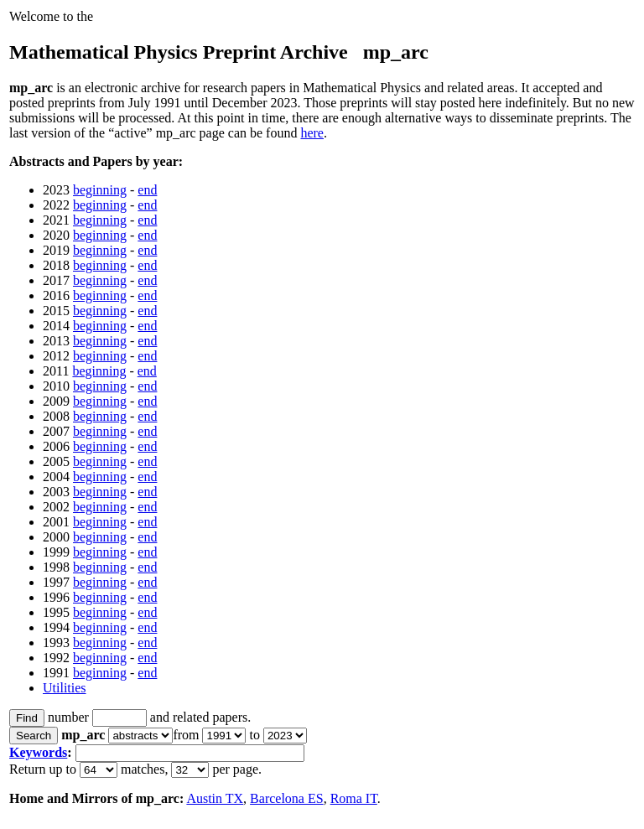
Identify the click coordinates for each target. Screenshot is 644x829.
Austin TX (215, 798)
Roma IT (354, 798)
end (147, 190)
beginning (100, 190)
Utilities (65, 688)
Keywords (38, 752)
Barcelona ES (287, 798)
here (312, 133)
